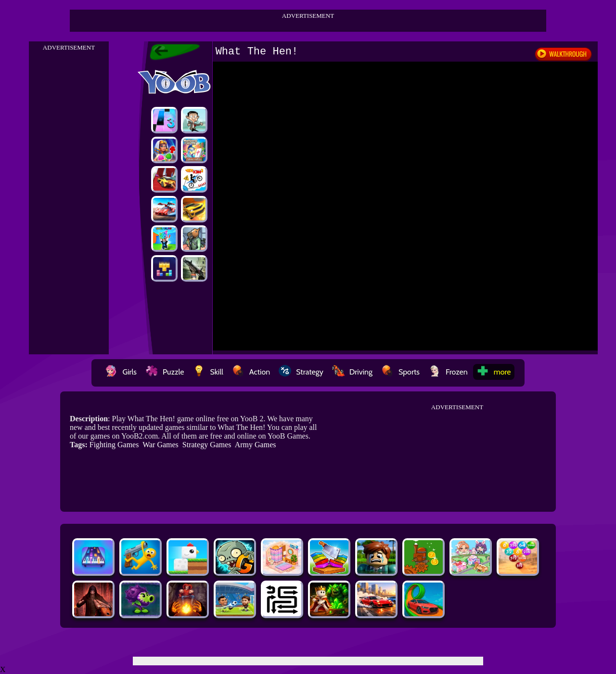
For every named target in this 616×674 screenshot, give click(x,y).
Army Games (256, 445)
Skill (208, 372)
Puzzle (165, 372)
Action (251, 372)
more (494, 372)
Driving (352, 372)
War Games (160, 445)
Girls (121, 372)
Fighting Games (114, 445)
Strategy (301, 372)
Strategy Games (207, 445)
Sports (400, 372)
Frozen (448, 372)
